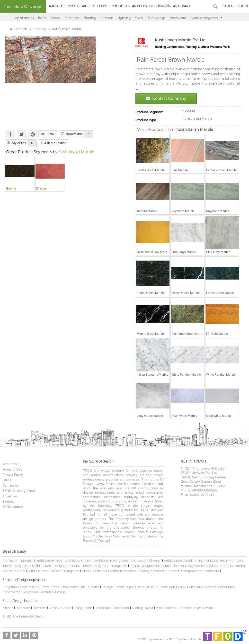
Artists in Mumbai (233, 566)
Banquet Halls (147, 587)
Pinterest (33, 134)
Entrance (185, 608)
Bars (181, 587)
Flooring (90, 18)
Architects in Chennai (146, 561)
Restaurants (51, 587)
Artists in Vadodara (123, 571)
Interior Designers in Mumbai (220, 561)
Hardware (178, 18)
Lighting (124, 18)
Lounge (107, 587)
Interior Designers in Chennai (151, 566)
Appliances (24, 18)
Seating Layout (142, 608)
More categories (207, 18)
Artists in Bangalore (65, 571)
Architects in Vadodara (180, 561)
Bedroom (40, 608)
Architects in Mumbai (18, 561)
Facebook (10, 134)
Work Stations (166, 608)
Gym (198, 608)
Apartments (30, 587)
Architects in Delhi (49, 561)
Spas (131, 587)
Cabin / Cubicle (61, 608)
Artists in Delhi (15, 571)
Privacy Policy (13, 475)
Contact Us (11, 486)
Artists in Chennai (94, 571)
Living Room (83, 608)
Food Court (167, 587)
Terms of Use (12, 470)
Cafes (95, 587)
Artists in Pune (38, 571)
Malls (85, 587)
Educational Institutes (38, 592)
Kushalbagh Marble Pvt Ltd (180, 40)
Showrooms (70, 587)
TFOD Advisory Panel (19, 491)
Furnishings (156, 18)
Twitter (22, 134)
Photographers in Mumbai (158, 571)
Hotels (120, 587)
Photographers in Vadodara (199, 571)
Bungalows (11, 587)
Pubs (191, 587)
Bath (42, 18)
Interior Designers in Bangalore (105, 566)
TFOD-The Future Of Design (24, 617)
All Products (19, 29)
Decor (55, 18)
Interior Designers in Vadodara (196, 566)
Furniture (72, 18)
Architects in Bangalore (111, 561)
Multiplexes (206, 587)
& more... (61, 592)
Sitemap (8, 502)
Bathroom (23, 608)
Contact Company (166, 98)
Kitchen (107, 18)
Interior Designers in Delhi (21, 566)
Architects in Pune (78, 561)
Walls (139, 18)
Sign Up (229, 6)
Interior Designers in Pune (61, 566)
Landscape (103, 608)
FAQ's (7, 480)
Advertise (10, 496)
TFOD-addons (13, 507)
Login (243, 6)
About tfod (10, 464)
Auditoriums (226, 587)
